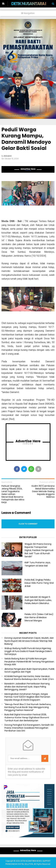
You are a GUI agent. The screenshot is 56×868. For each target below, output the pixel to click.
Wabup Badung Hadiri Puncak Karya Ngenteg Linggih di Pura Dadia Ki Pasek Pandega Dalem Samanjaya (28, 651)
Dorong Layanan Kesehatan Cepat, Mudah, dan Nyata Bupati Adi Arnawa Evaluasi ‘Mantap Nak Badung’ (29, 641)
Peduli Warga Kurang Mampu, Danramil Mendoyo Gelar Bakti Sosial (26, 139)
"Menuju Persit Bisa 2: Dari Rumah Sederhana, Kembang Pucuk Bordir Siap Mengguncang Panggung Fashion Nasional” (28, 707)
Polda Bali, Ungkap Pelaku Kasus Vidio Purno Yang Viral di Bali (39, 583)
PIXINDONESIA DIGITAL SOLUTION (19, 864)
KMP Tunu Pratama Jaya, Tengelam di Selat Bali (38, 564)
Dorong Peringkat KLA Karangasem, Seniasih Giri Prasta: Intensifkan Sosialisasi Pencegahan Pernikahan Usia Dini (29, 728)
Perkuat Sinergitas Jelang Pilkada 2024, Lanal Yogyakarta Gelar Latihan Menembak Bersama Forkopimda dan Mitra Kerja (13, 494)
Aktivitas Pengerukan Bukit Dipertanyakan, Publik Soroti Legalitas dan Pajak (29, 671)
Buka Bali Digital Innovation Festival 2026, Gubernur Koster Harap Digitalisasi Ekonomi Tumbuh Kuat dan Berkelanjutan (27, 718)
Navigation (28, 13)
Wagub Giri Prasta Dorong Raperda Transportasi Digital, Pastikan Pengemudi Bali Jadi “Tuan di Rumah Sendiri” (39, 550)
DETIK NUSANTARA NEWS (33, 4)
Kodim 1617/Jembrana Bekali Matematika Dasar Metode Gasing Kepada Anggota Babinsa (43, 491)
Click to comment (28, 524)
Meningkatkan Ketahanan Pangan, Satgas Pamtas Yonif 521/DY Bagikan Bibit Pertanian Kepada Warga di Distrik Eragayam (27, 697)
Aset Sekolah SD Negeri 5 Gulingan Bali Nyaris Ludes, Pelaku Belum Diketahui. (38, 600)
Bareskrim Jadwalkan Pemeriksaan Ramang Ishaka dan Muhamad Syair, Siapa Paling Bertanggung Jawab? (27, 687)
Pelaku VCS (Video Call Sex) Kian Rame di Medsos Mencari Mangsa (39, 617)
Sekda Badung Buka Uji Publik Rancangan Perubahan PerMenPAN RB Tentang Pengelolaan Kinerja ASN (29, 662)
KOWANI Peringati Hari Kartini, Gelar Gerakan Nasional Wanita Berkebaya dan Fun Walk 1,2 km (29, 678)
